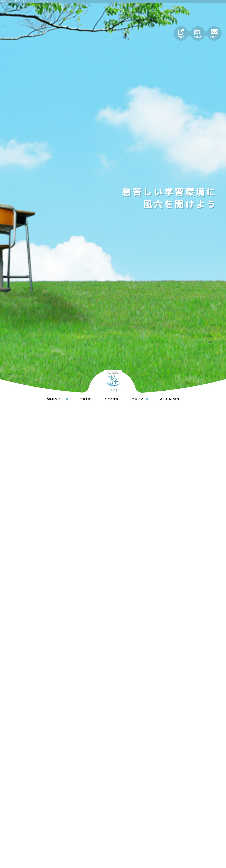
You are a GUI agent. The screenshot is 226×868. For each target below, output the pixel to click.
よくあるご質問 (170, 399)
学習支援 (85, 399)
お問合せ (214, 33)
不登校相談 (112, 399)
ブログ (181, 33)
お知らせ (198, 33)
